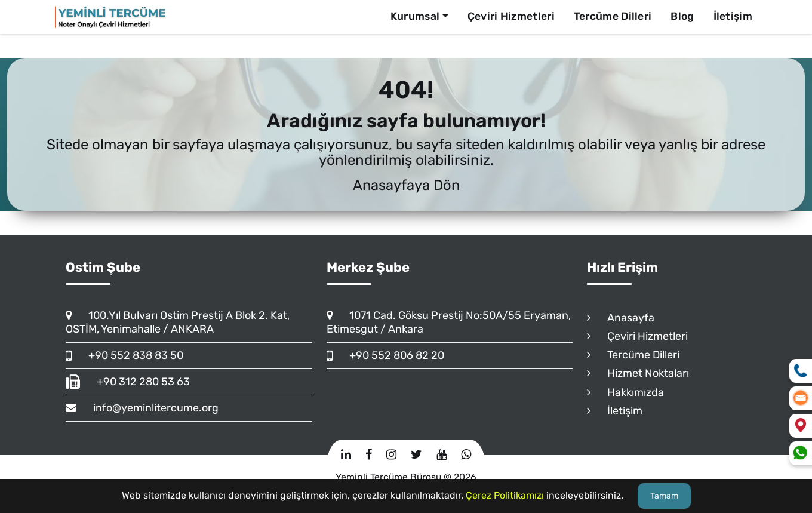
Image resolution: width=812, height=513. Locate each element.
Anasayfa (621, 318)
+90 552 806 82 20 (385, 355)
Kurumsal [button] (415, 16)
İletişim (733, 16)
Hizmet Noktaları (638, 373)
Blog (682, 16)
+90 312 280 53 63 (128, 382)
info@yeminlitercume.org (142, 408)
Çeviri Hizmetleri (511, 16)
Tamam (664, 496)
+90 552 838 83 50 (124, 355)
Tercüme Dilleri (613, 16)
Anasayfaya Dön (406, 185)
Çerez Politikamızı (505, 495)
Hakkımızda (625, 392)
